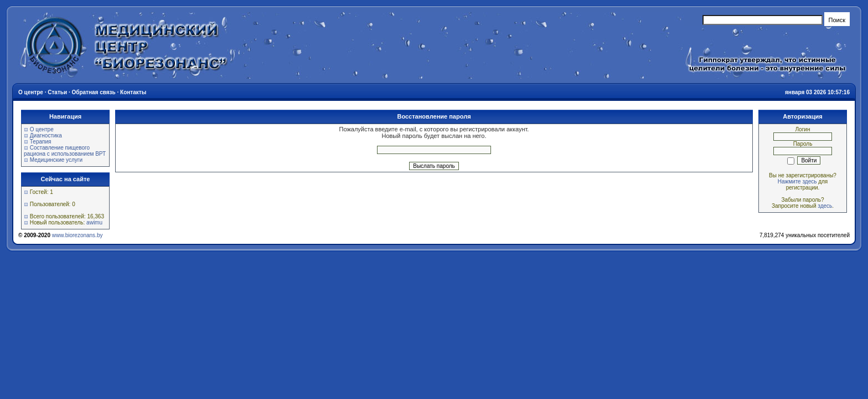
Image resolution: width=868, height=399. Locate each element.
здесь (825, 206)
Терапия (41, 142)
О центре (42, 129)
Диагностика (46, 135)
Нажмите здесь (797, 181)
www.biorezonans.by (77, 235)
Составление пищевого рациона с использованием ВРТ (65, 151)
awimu (94, 222)
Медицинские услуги (56, 160)
